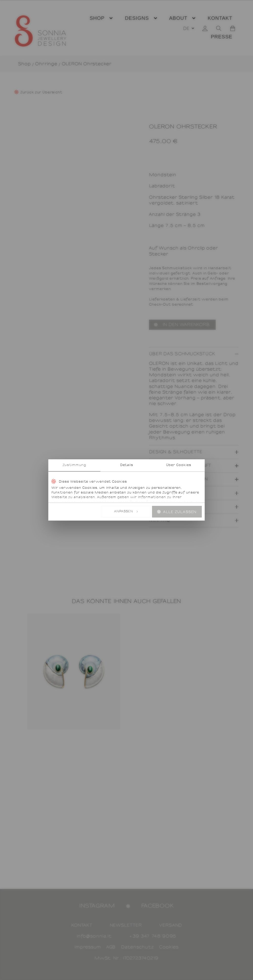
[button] (189, 28)
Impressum (88, 947)
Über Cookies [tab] (179, 465)
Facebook (158, 906)
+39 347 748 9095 (153, 936)
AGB (111, 947)
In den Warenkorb (186, 325)
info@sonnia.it (94, 936)
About (178, 18)
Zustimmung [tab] (74, 465)
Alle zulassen (180, 512)
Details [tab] (127, 465)
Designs (137, 18)
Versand (171, 925)
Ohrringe (46, 64)
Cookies (169, 947)
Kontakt (220, 18)
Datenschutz (137, 947)
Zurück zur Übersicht (41, 92)
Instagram (97, 906)
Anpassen (126, 512)
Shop (97, 18)
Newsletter (126, 925)
